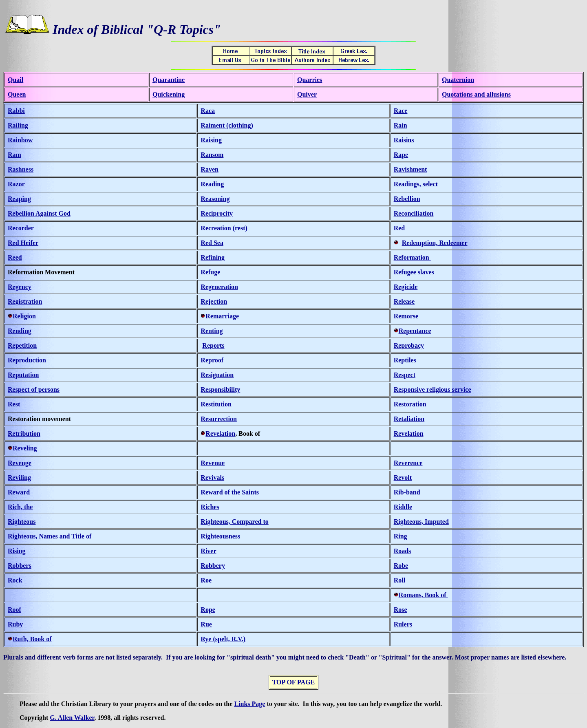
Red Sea (212, 243)
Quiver (307, 94)
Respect (405, 375)
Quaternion (458, 80)
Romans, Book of (423, 595)
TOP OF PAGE (294, 682)
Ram (14, 155)
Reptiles (405, 360)
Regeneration (219, 287)
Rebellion (407, 199)
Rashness (21, 169)
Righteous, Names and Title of (50, 536)
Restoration (410, 404)
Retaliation (409, 419)
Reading (212, 184)
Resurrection (219, 419)
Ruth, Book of (32, 639)
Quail (15, 80)
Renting (212, 331)
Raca (208, 111)
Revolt (403, 478)
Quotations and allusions (476, 94)
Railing (18, 125)
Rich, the (20, 507)
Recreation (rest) (224, 228)
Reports (213, 345)
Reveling (25, 448)
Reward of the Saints (230, 492)
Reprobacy (409, 345)
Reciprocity (217, 213)
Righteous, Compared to (234, 522)
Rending (20, 331)
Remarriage (222, 316)
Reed (15, 257)
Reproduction (27, 360)
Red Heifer (23, 243)
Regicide (406, 287)
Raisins (404, 140)
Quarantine (169, 80)
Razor (16, 184)
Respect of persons (34, 389)
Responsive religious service (433, 389)
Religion (24, 316)
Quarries (310, 80)
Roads (403, 551)
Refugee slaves (414, 272)
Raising (211, 140)
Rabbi (16, 111)
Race (401, 111)
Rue (206, 624)
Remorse (406, 316)
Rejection (214, 301)
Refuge (210, 272)
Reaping (19, 199)
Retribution (24, 433)
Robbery (213, 566)
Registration (25, 301)
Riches (210, 507)
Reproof (212, 360)
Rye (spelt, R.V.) (223, 639)
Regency (20, 287)
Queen (17, 94)
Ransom (212, 155)
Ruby (15, 624)
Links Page (249, 704)
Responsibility (220, 389)
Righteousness (220, 536)
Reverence (408, 463)
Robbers (20, 566)
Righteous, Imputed (421, 522)
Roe (206, 580)
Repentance (415, 331)
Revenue (213, 463)
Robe (401, 566)
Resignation (217, 375)
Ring (401, 536)
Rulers (403, 624)
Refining (213, 257)
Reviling (19, 478)
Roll (399, 580)
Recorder (21, 228)
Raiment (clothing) (227, 125)
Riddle (403, 507)
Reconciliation (414, 213)
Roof (14, 610)
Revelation (220, 433)
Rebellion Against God (39, 213)
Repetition (22, 345)
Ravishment (410, 169)
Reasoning (215, 199)
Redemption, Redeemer (435, 243)
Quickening (169, 94)
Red (399, 228)
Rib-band (407, 492)
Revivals (212, 478)
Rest (14, 404)
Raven (210, 169)
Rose (401, 610)
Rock (15, 580)
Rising (17, 551)
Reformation (412, 257)
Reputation (23, 375)
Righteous (22, 522)
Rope (208, 610)
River (208, 551)
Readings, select (416, 184)
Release (404, 301)
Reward (19, 492)
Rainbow (20, 140)
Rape (401, 155)
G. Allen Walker (72, 718)
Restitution (216, 404)
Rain (401, 125)
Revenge (20, 463)
